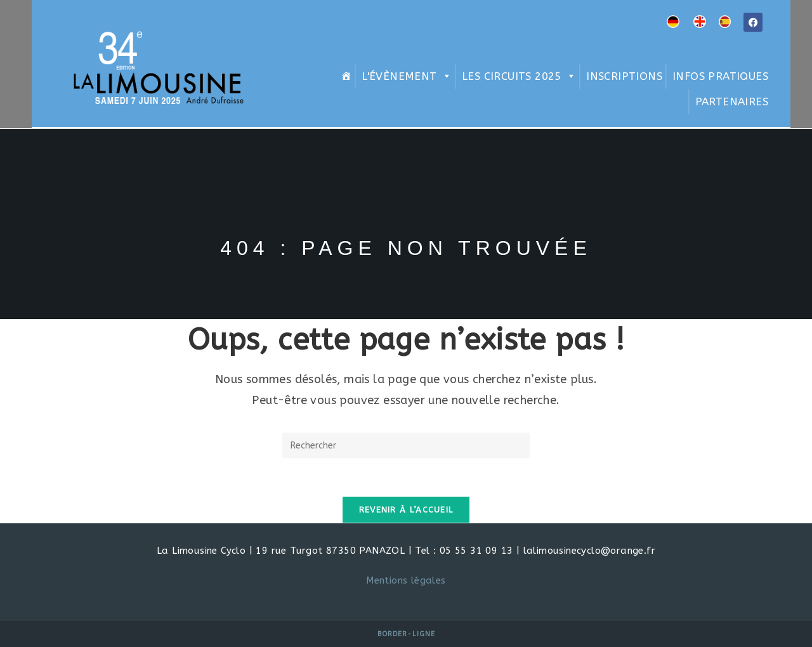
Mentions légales (406, 580)
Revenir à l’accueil (406, 510)
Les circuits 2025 (519, 76)
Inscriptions (624, 76)
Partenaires (732, 101)
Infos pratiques (720, 76)
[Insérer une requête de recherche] (406, 445)
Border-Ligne (406, 634)
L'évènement (407, 76)
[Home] (344, 76)
